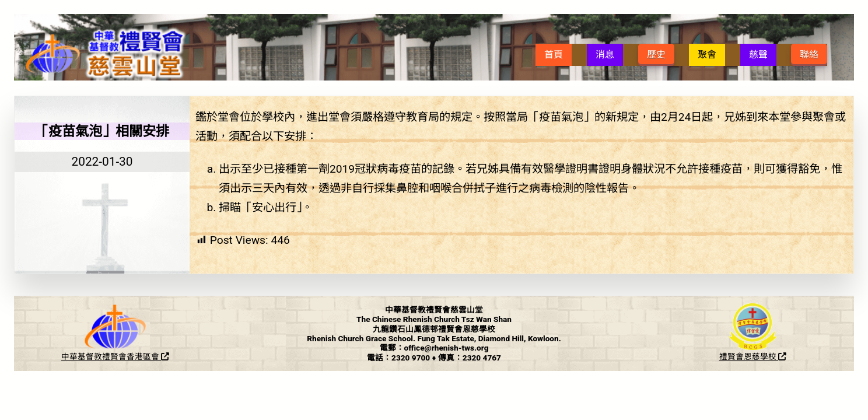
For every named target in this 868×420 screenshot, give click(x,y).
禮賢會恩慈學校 (753, 356)
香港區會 (148, 356)
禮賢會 (114, 356)
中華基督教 (82, 356)
